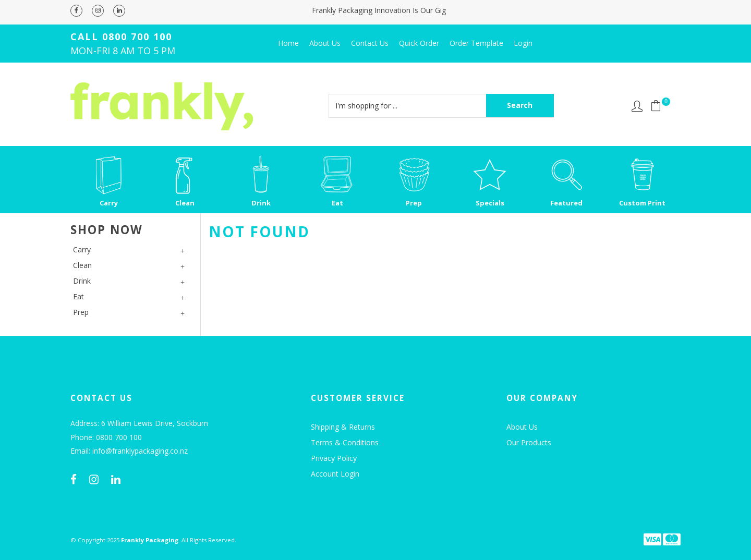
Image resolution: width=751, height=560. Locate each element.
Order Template (476, 43)
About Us (325, 43)
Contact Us (370, 43)
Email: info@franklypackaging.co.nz (129, 451)
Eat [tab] (78, 296)
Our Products (529, 442)
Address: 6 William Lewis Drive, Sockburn (139, 424)
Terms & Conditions (345, 442)
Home (288, 43)
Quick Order (419, 43)
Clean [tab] (82, 265)
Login (523, 43)
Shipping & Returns (343, 427)
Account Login (335, 474)
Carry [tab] (82, 249)
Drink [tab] (82, 281)
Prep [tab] (81, 312)
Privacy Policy (334, 458)
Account (637, 106)
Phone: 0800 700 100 (106, 438)
